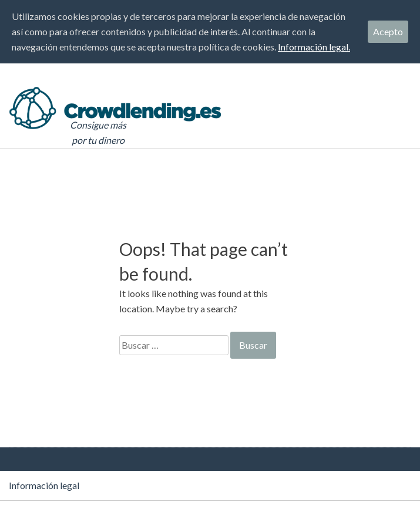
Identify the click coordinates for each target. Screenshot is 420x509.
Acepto (388, 31)
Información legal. (314, 47)
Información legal (44, 485)
